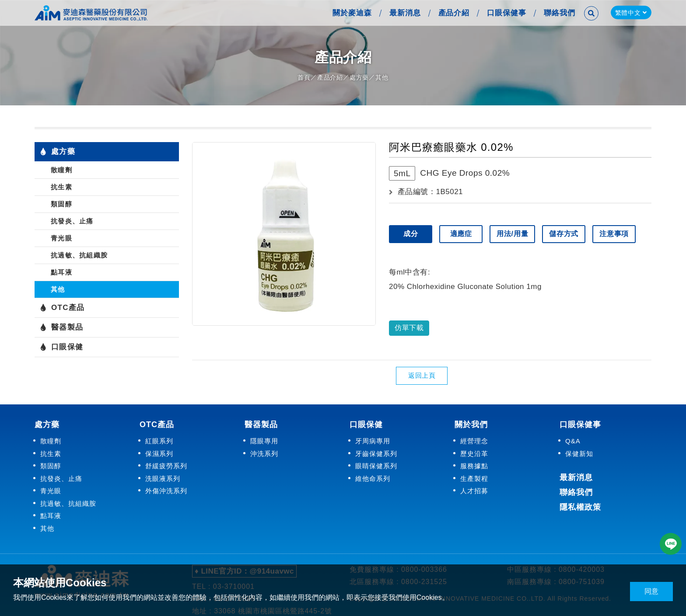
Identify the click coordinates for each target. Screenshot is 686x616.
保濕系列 (159, 453)
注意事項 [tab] (616, 234)
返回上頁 (422, 375)
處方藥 (359, 77)
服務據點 (474, 466)
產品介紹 (453, 13)
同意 (651, 591)
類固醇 (61, 204)
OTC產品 (62, 308)
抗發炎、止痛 (72, 221)
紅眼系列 (159, 441)
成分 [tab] (411, 234)
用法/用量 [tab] (513, 234)
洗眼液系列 (163, 478)
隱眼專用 (264, 441)
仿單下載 (409, 328)
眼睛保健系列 (376, 466)
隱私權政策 (580, 507)
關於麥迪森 (351, 13)
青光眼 (61, 238)
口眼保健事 (506, 13)
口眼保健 (61, 347)
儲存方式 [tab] (565, 234)
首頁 (304, 77)
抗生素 (61, 187)
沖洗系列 (264, 453)
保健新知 (579, 453)
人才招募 (474, 491)
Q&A (573, 441)
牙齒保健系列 (376, 453)
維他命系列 (373, 478)
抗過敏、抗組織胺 (79, 255)
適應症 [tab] (462, 234)
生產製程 (474, 478)
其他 (382, 77)
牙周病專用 (373, 441)
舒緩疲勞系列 (166, 466)
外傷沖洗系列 (166, 491)
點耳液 (61, 272)
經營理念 (474, 441)
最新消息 (404, 13)
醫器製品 (61, 327)
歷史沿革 (474, 453)
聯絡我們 (559, 13)
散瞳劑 (61, 170)
